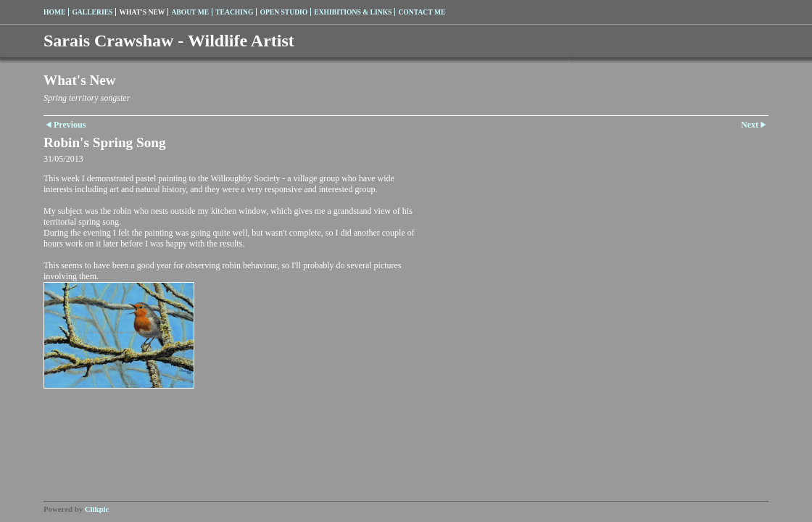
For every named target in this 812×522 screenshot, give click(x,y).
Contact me (422, 12)
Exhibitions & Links (353, 12)
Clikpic (97, 509)
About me (190, 12)
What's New (142, 12)
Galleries (92, 12)
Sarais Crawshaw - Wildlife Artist (169, 41)
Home (54, 12)
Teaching (234, 12)
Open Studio (283, 12)
